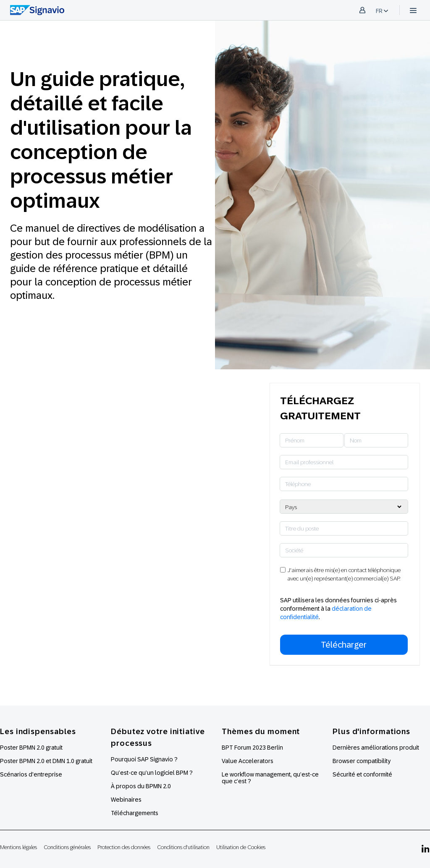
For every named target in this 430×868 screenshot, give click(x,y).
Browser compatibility (362, 761)
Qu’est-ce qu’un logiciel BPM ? (152, 773)
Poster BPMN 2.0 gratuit (31, 748)
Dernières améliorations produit (376, 748)
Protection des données (124, 847)
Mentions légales (18, 847)
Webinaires (126, 800)
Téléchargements (135, 813)
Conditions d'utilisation (183, 847)
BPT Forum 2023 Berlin (252, 748)
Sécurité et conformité (362, 774)
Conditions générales (67, 847)
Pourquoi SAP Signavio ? (144, 759)
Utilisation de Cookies (241, 847)
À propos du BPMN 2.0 (141, 786)
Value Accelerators (248, 761)
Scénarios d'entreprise (31, 774)
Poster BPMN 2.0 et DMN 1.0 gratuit (46, 761)
